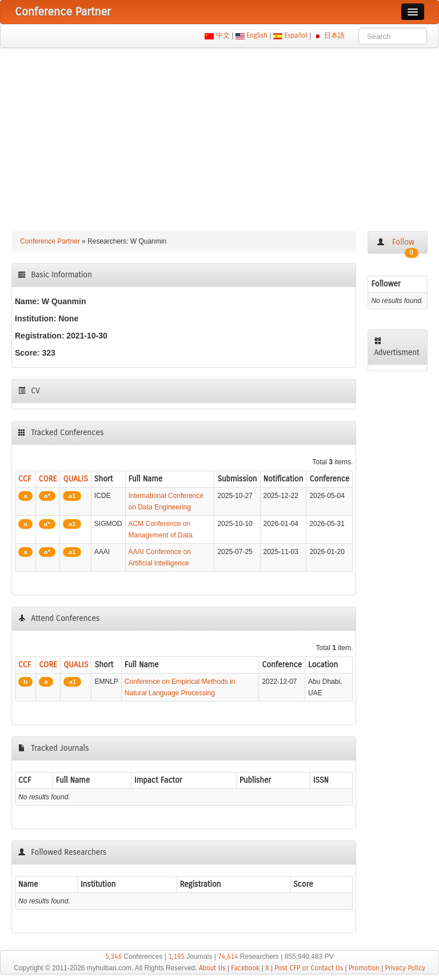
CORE (48, 479)
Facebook (245, 968)
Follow (398, 246)
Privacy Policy (405, 968)
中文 (223, 35)
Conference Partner (50, 241)
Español (296, 35)
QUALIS (75, 479)
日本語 (335, 35)
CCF (25, 479)
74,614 (228, 957)
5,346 (113, 957)
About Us (212, 968)
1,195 (176, 957)
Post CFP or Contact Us (309, 968)
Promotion (364, 968)
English (257, 35)
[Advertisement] (219, 134)
